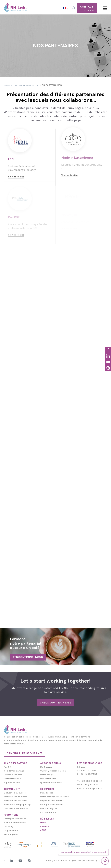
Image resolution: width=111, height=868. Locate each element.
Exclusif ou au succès (15, 793)
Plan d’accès (47, 793)
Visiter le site (16, 173)
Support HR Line (12, 782)
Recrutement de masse (15, 797)
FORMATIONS (11, 815)
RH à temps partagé (14, 771)
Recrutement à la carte (15, 801)
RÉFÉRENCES (47, 819)
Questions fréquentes (51, 782)
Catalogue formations (15, 819)
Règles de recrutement (52, 801)
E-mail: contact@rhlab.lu (90, 788)
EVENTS (45, 826)
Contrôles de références (16, 808)
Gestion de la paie (13, 775)
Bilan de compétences (15, 823)
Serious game (11, 834)
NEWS (43, 823)
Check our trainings (56, 698)
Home (7, 85)
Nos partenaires (48, 779)
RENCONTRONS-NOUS (28, 657)
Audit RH (8, 767)
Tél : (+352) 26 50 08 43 (89, 781)
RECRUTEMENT (12, 789)
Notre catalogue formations (54, 797)
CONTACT (87, 8)
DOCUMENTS (47, 789)
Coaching (8, 826)
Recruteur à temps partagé (17, 804)
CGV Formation (48, 812)
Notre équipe (47, 775)
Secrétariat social (12, 779)
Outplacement (11, 830)
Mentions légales (49, 808)
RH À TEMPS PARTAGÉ (15, 763)
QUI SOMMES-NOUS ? (25, 85)
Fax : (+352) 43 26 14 (88, 785)
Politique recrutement (52, 804)
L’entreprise (46, 767)
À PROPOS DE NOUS (51, 763)
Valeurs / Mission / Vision (53, 771)
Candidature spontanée (24, 753)
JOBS (43, 830)
